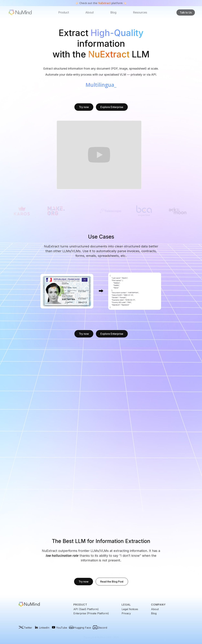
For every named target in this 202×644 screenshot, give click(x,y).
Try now (84, 107)
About (90, 12)
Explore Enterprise (112, 107)
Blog (113, 12)
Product (64, 12)
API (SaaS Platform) (86, 609)
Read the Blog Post (112, 582)
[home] (20, 13)
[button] (64, 12)
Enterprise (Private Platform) (91, 613)
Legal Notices (130, 609)
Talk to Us (186, 12)
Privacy (126, 613)
